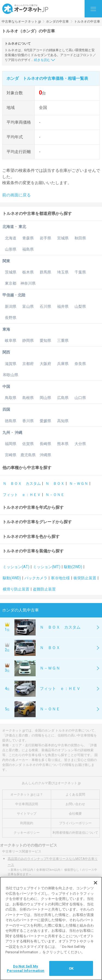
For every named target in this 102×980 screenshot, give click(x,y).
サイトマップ (27, 814)
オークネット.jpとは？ (27, 795)
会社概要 (75, 814)
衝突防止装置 (85, 578)
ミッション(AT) (16, 567)
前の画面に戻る (16, 195)
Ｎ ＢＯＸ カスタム (22, 483)
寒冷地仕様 (60, 578)
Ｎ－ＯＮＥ (55, 495)
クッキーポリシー (27, 833)
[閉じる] (95, 887)
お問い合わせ (75, 804)
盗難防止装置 (44, 589)
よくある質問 (75, 795)
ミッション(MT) (47, 567)
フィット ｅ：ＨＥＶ (22, 495)
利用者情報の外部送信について (75, 833)
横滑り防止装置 (16, 589)
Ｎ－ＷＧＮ (79, 483)
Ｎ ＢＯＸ (55, 483)
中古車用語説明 (27, 804)
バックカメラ (36, 578)
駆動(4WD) (12, 578)
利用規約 (27, 823)
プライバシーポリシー (75, 823)
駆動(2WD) (73, 567)
